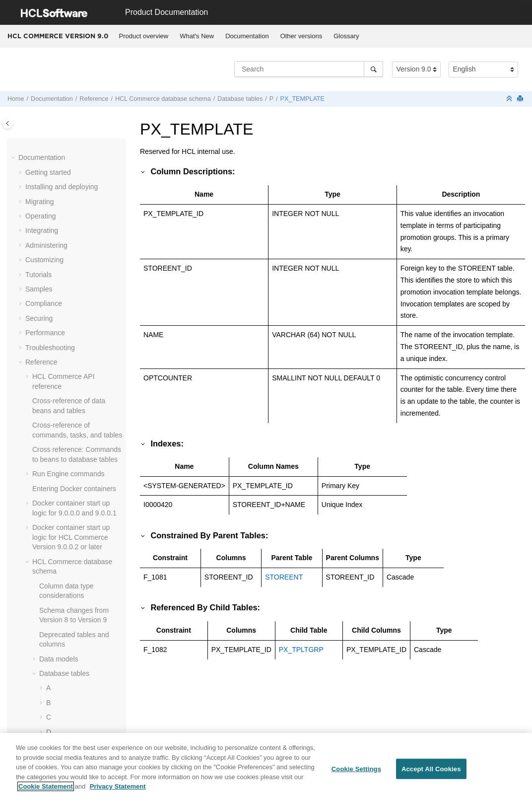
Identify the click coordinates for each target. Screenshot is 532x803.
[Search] (373, 69)
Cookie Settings (356, 771)
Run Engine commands (68, 474)
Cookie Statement (46, 789)
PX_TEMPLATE (302, 99)
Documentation (247, 36)
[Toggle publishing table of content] (8, 123)
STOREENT (284, 577)
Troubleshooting (50, 348)
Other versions (301, 36)
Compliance (44, 303)
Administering (46, 245)
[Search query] (309, 69)
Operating (40, 216)
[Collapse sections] (510, 99)
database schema (163, 99)
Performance (45, 333)
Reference (94, 99)
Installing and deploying (62, 187)
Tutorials (38, 275)
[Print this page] (521, 99)
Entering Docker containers (74, 489)
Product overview (144, 36)
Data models (59, 659)
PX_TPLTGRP (301, 650)
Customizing (44, 260)
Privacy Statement (118, 789)
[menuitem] (144, 36)
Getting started (48, 172)
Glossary (346, 36)
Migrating (40, 202)
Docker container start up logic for (71, 537)
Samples (39, 289)
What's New (197, 36)
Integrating (42, 230)
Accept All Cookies (431, 771)
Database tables (240, 99)
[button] (14, 158)
